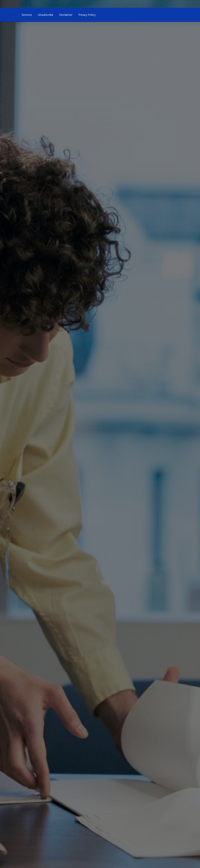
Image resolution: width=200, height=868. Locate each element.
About (12, 15)
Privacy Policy (87, 15)
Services (27, 15)
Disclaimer (66, 15)
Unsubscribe (46, 15)
